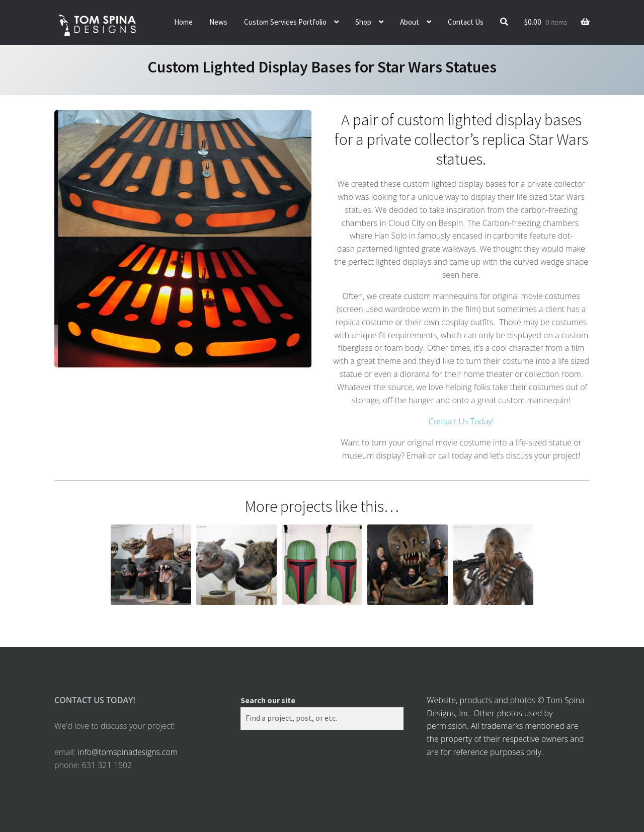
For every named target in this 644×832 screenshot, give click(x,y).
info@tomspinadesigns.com (128, 752)
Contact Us (466, 22)
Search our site (268, 700)
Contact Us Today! (461, 421)
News (218, 22)
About (410, 22)
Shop (363, 22)
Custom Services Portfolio (285, 22)
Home (183, 22)
